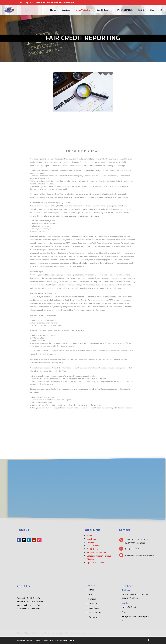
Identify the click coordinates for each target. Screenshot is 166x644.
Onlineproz (70, 640)
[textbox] (83, 194)
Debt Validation (83, 10)
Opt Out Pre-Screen (96, 563)
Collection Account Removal (99, 556)
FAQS (141, 10)
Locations (91, 539)
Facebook (93, 617)
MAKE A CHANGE (124, 10)
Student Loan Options (97, 552)
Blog (152, 10)
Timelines (91, 559)
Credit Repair (103, 10)
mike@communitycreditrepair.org (135, 618)
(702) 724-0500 (68, 2)
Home (53, 10)
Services (66, 10)
